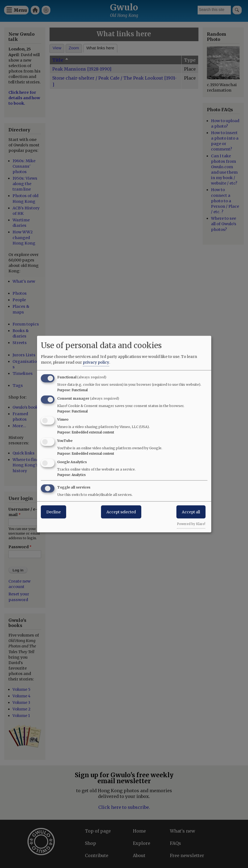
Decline (53, 512)
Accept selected (121, 512)
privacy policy (96, 362)
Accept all (191, 512)
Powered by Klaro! (191, 524)
